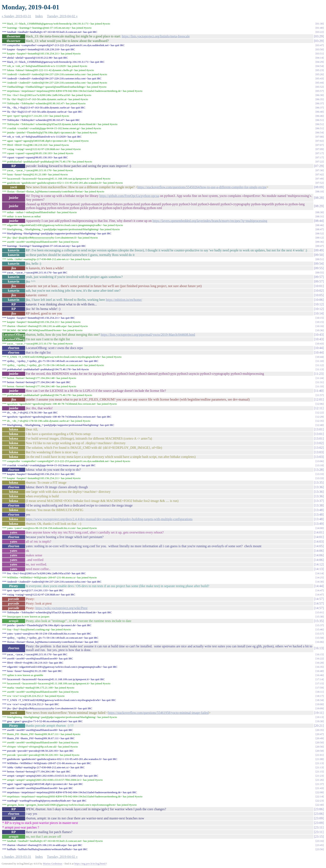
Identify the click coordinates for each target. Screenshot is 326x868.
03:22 (320, 32)
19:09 (320, 708)
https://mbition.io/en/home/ (124, 300)
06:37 (320, 103)
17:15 (320, 683)
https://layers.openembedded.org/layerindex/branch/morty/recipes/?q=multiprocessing (210, 221)
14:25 (320, 577)
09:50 (319, 255)
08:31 (320, 216)
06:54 (320, 132)
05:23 (320, 70)
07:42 (320, 174)
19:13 (320, 717)
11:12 (320, 365)
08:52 (320, 233)
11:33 (320, 386)
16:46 (320, 675)
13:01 (319, 429)
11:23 (319, 374)
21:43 (320, 788)
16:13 (319, 648)
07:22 (320, 162)
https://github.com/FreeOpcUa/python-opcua (129, 196)
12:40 (320, 425)
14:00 (320, 528)
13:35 (319, 483)
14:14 (320, 573)
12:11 (319, 408)
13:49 (319, 524)
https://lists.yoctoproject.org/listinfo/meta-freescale (156, 36)
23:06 (319, 809)
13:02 (319, 443)
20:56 (320, 747)
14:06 (319, 551)
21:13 (320, 763)
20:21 (319, 726)
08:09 (319, 187)
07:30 (320, 170)
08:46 (320, 225)
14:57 (319, 599)
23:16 (320, 841)
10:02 (319, 291)
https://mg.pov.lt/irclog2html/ (90, 864)
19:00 (320, 704)
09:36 (320, 242)
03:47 (320, 45)
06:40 (320, 112)
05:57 (320, 91)
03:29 (319, 36)
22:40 (320, 805)
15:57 (320, 634)
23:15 (319, 837)
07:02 (320, 141)
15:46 (320, 629)
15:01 (320, 612)
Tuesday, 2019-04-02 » (62, 16)
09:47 (320, 246)
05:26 (320, 74)
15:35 (319, 621)
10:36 (320, 330)
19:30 (320, 721)
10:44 (319, 348)
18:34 (320, 700)
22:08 (320, 792)
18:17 (320, 696)
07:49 (320, 179)
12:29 (320, 417)
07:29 (319, 166)
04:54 (320, 66)
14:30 (320, 582)
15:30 (320, 617)
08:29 (319, 206)
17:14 (320, 679)
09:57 (319, 277)
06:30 (320, 95)
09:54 (319, 264)
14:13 (319, 569)
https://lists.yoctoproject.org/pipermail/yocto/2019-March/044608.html (148, 335)
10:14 (319, 313)
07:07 (320, 145)
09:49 (319, 250)
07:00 (320, 137)
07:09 (320, 149)
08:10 (320, 191)
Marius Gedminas (53, 864)
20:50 (320, 742)
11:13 (320, 369)
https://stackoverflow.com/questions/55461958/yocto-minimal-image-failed (158, 713)
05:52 (320, 87)
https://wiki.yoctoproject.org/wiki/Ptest (61, 608)
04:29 (320, 62)
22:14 (320, 796)
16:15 (320, 654)
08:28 (319, 198)
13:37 (319, 501)
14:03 (319, 542)
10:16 (320, 326)
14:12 (319, 564)
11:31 (320, 382)
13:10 (320, 465)
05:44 (320, 83)
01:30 (320, 24)
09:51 (320, 259)
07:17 (320, 153)
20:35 (320, 730)
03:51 (320, 53)
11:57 (320, 395)
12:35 (320, 421)
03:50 (320, 49)
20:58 (320, 751)
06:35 (320, 99)
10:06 (319, 300)
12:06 (320, 404)
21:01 (320, 755)
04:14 (320, 58)
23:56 (320, 849)
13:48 (319, 510)
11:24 (320, 378)
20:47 (320, 734)
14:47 (320, 590)
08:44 (319, 221)
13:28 (319, 470)
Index (39, 16)
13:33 (320, 474)
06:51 (320, 120)
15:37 (320, 625)
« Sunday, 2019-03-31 (16, 16)
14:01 (319, 532)
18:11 (320, 692)
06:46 (320, 116)
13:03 (319, 452)
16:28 (320, 663)
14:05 (319, 546)
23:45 (320, 845)
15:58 (320, 638)
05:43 (320, 78)
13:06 (320, 461)
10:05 (319, 295)
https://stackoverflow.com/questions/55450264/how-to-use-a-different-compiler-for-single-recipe (202, 187)
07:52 (320, 183)
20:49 (320, 738)
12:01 (319, 399)
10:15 (320, 318)
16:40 (320, 671)
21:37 (320, 784)
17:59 (320, 688)
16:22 (320, 658)
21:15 (320, 771)
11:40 (319, 391)
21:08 (320, 759)
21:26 (320, 780)
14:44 (319, 586)
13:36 (319, 487)
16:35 (320, 667)
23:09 (319, 818)
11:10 (320, 361)
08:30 (320, 212)
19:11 (319, 713)
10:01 (319, 286)
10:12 (319, 304)
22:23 (320, 801)
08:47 (320, 229)
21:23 (320, 776)
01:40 (320, 28)
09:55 (319, 268)
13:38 (319, 505)
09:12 (320, 238)
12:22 (320, 412)
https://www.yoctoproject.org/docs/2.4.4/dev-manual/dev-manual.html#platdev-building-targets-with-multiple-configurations (109, 519)
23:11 (319, 827)
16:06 (320, 642)
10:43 (319, 335)
